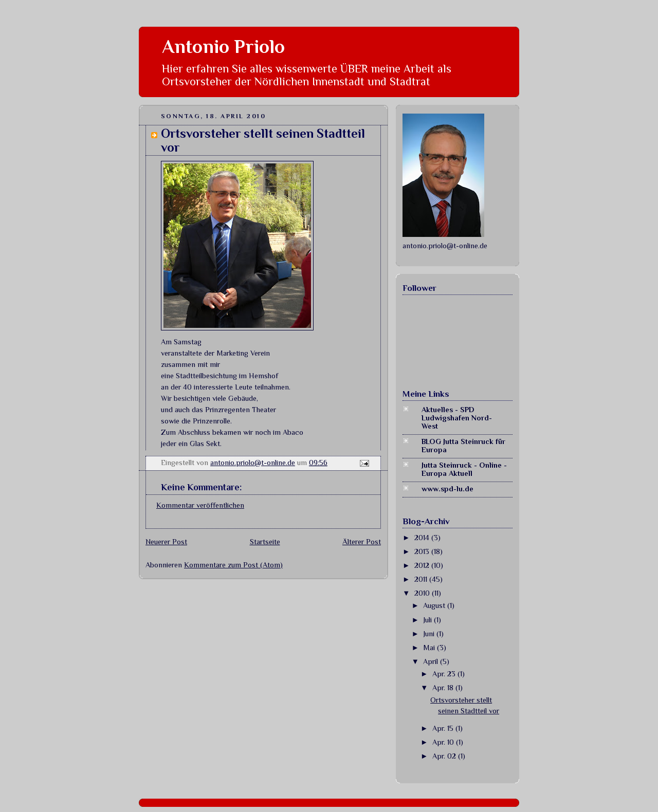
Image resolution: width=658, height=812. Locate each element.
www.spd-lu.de (447, 489)
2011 (422, 579)
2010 (423, 593)
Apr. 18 (444, 688)
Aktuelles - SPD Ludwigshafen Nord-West (457, 418)
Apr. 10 (444, 742)
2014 (423, 538)
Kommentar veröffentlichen (200, 505)
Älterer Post (362, 542)
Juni (430, 634)
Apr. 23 (445, 674)
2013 (423, 551)
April (432, 661)
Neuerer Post (166, 542)
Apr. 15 (444, 728)
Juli (428, 620)
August (435, 605)
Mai (430, 648)
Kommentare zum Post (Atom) (233, 565)
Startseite (265, 542)
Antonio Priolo (223, 47)
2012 (423, 565)
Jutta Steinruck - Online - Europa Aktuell (464, 469)
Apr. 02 (445, 756)
